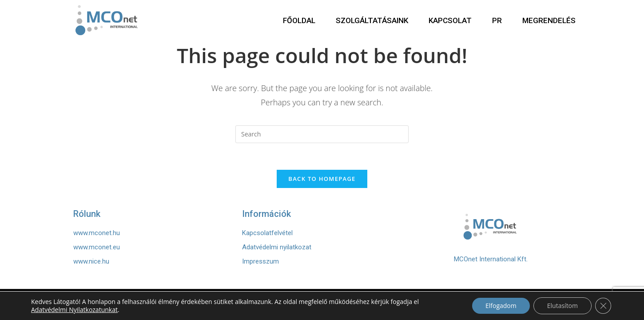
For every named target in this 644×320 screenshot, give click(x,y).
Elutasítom (563, 306)
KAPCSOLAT (450, 20)
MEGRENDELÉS (549, 20)
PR (497, 20)
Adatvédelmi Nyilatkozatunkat (74, 310)
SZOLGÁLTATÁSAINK (372, 20)
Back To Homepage (322, 179)
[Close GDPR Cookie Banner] (603, 306)
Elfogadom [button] (501, 306)
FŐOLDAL (299, 20)
